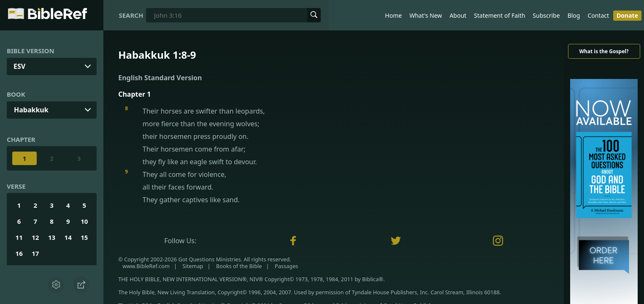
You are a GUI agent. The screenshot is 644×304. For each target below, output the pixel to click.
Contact (598, 15)
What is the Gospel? (604, 51)
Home (393, 15)
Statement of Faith (499, 15)
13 (52, 237)
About (458, 15)
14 (68, 237)
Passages (287, 266)
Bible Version (31, 51)
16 (19, 253)
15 (84, 237)
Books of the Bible (239, 266)
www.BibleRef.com (146, 266)
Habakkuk (31, 110)
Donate (627, 15)
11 (19, 237)
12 (35, 237)
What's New (426, 15)
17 (35, 253)
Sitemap (193, 266)
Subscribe (546, 15)
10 (84, 221)
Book (16, 94)
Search (131, 15)
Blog (574, 15)
